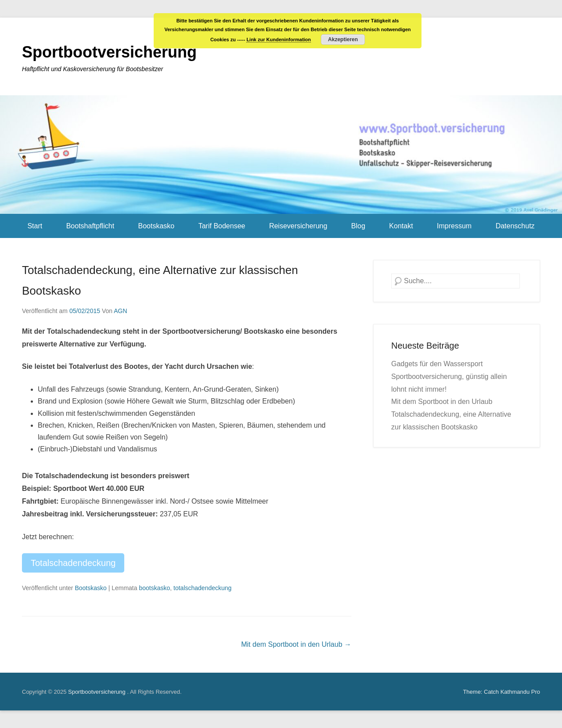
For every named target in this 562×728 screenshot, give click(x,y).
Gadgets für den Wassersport (437, 364)
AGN (120, 311)
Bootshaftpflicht (90, 226)
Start (35, 226)
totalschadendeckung (202, 588)
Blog (358, 226)
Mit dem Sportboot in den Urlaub (296, 644)
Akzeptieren (343, 40)
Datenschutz (515, 226)
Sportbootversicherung (109, 52)
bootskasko (154, 588)
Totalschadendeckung (73, 563)
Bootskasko (157, 226)
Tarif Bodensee (222, 226)
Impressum (454, 226)
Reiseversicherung (298, 226)
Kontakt (401, 226)
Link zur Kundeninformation (279, 40)
